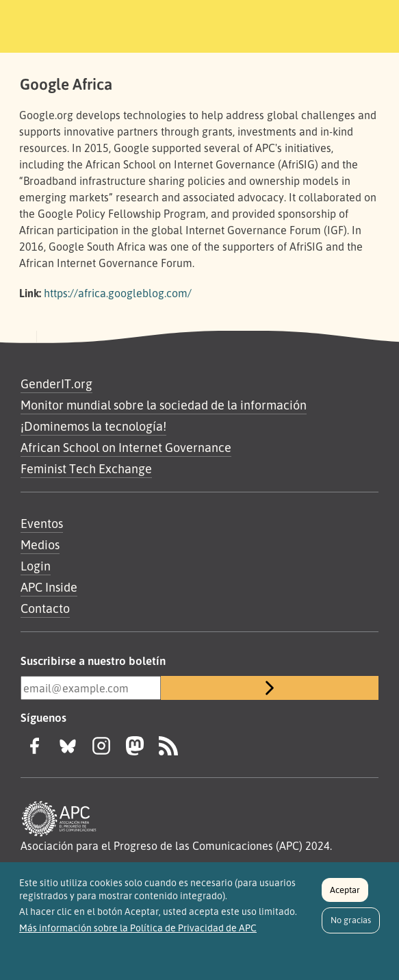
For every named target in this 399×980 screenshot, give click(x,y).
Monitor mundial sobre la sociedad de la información (164, 405)
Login (36, 566)
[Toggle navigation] (355, 24)
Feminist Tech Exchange (86, 468)
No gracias (351, 925)
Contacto (45, 608)
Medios (40, 544)
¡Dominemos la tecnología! (93, 426)
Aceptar (345, 894)
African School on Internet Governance (126, 447)
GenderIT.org (56, 384)
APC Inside (49, 587)
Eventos (42, 523)
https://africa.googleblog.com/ (118, 293)
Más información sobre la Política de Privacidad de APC (138, 933)
